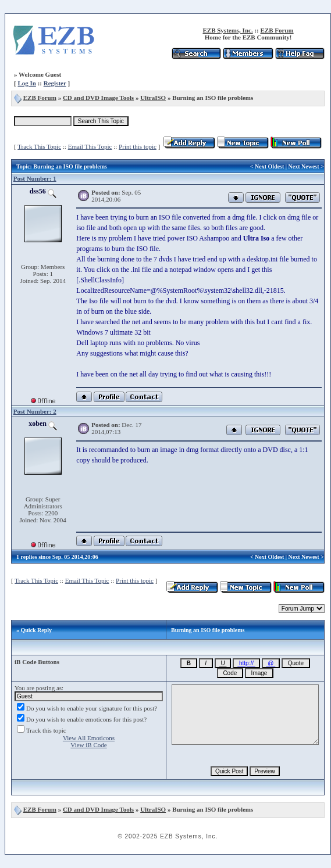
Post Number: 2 (35, 411)
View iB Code (88, 745)
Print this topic (138, 146)
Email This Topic (90, 146)
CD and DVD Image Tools (98, 98)
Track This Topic (39, 146)
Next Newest (304, 166)
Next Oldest (269, 166)
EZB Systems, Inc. (227, 30)
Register (55, 83)
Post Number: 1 (35, 178)
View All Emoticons (89, 738)
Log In (27, 83)
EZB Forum (277, 30)
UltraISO (153, 98)
